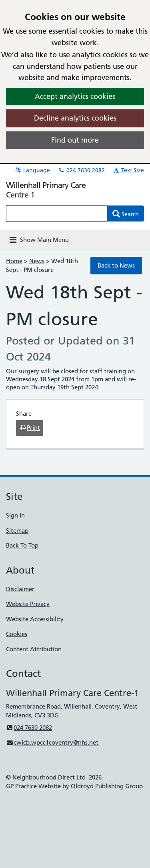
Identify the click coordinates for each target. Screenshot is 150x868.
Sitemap (17, 531)
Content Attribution (34, 649)
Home (14, 261)
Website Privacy (28, 604)
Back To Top (22, 545)
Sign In (15, 515)
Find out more (75, 140)
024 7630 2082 (81, 170)
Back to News (116, 265)
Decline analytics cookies (75, 118)
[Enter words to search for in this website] (57, 213)
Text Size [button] (128, 170)
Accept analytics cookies (75, 96)
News (37, 261)
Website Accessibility (35, 619)
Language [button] (32, 170)
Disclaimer (20, 589)
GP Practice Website (33, 786)
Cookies (17, 634)
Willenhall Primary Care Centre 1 (46, 190)
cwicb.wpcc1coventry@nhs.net (52, 742)
